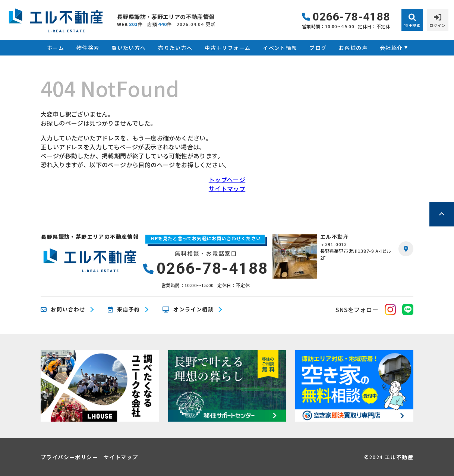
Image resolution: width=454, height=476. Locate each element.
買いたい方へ (129, 48)
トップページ (227, 180)
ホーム (56, 48)
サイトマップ (227, 188)
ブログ (318, 48)
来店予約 (124, 310)
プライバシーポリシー (69, 457)
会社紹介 (391, 48)
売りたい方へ (175, 48)
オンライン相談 (188, 310)
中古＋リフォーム (228, 48)
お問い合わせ (63, 310)
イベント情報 (280, 48)
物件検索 (88, 48)
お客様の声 (353, 48)
